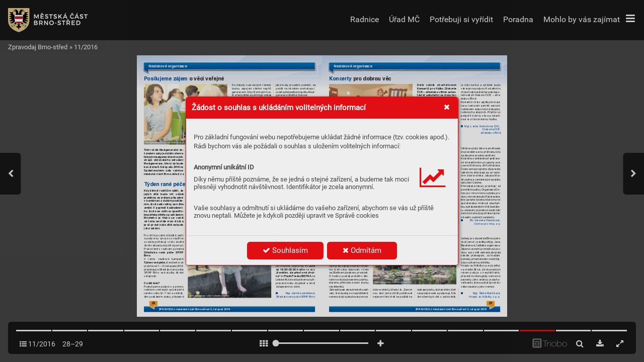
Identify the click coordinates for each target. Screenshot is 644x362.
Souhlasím (285, 250)
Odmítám (362, 250)
